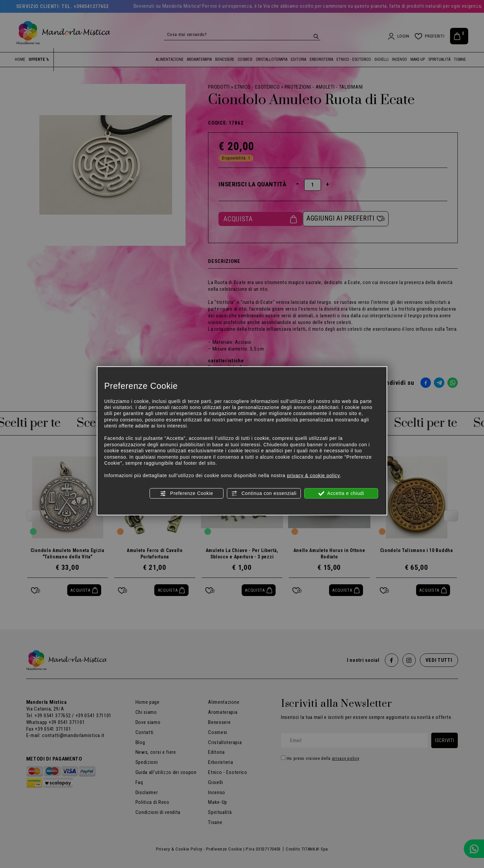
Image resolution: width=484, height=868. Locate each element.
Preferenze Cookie (187, 493)
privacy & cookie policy (314, 475)
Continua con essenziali (264, 493)
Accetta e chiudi (341, 493)
